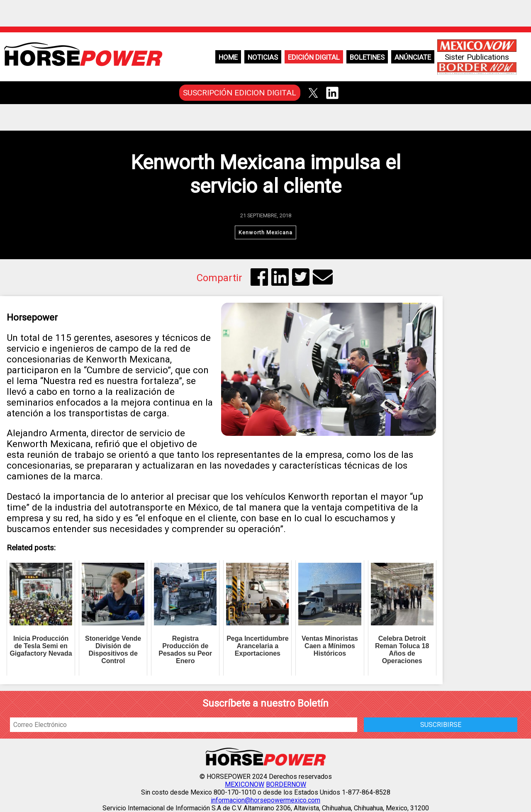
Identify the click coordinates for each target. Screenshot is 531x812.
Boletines (367, 57)
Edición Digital (314, 57)
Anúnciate (413, 57)
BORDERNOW (286, 784)
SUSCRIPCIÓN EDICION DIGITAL (240, 93)
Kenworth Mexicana (265, 232)
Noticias (263, 57)
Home (228, 57)
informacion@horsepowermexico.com (265, 800)
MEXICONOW (245, 784)
